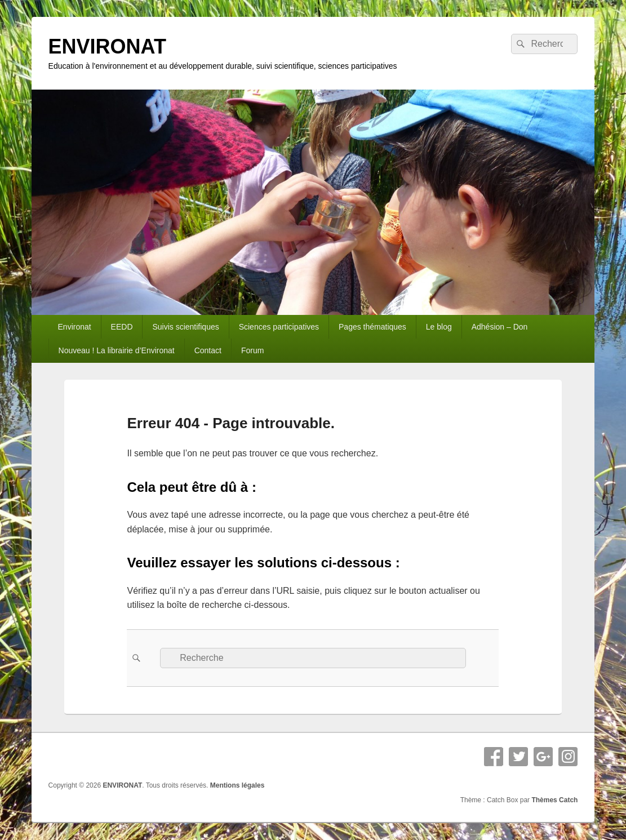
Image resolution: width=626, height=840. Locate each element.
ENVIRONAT (107, 46)
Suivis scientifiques (185, 327)
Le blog (439, 327)
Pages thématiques (372, 327)
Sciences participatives (279, 327)
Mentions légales (237, 785)
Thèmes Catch (554, 800)
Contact (208, 350)
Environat (75, 327)
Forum (252, 350)
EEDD (122, 327)
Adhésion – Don (500, 327)
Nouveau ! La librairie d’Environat (117, 350)
